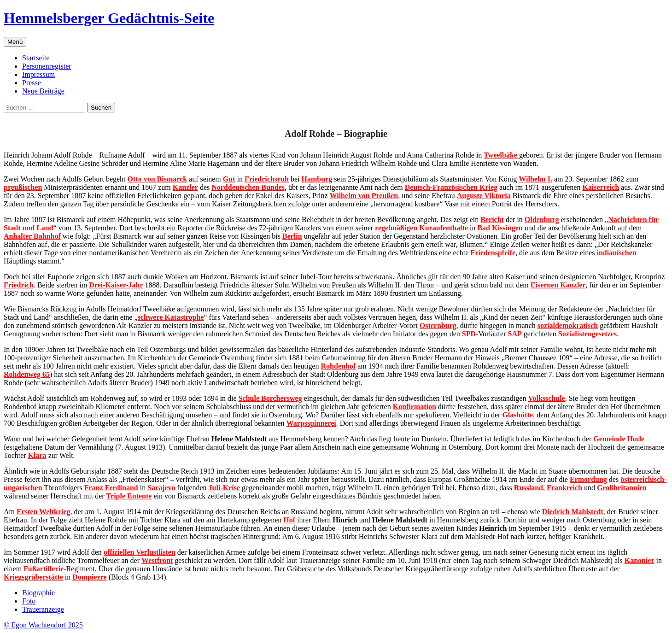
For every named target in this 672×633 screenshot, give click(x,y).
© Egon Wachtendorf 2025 (43, 625)
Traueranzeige (43, 609)
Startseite (36, 58)
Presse (32, 83)
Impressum (38, 74)
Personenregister (47, 66)
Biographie (38, 593)
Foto (29, 601)
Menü (15, 42)
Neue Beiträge (43, 91)
